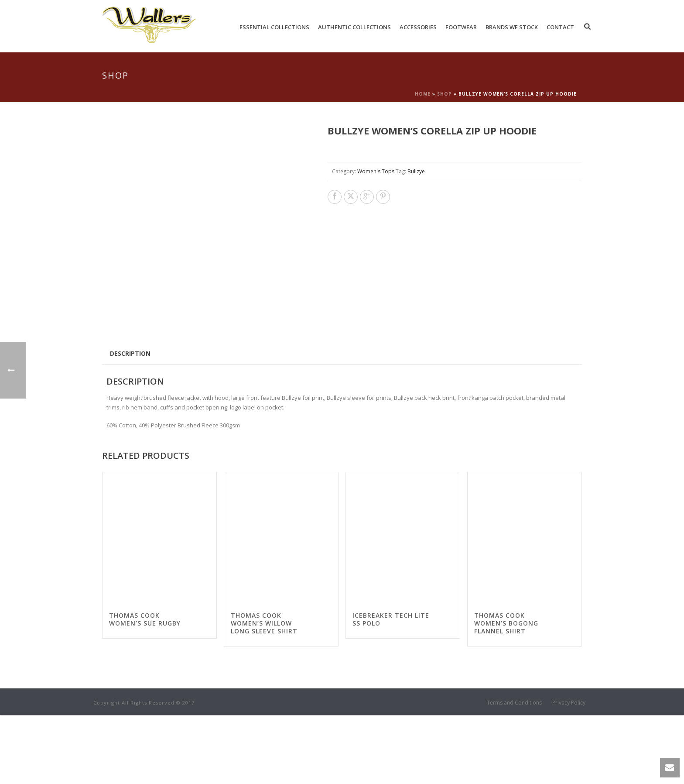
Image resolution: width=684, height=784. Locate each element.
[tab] (130, 422)
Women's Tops (376, 171)
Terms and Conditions (514, 772)
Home (423, 94)
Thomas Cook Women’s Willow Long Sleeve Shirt (264, 692)
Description (130, 422)
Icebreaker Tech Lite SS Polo (391, 688)
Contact (560, 27)
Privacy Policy (569, 772)
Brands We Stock (512, 27)
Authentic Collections (354, 27)
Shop (445, 94)
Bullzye (416, 171)
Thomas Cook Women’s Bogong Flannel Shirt (506, 692)
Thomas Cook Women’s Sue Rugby (145, 688)
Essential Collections (274, 27)
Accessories (418, 27)
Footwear (461, 27)
